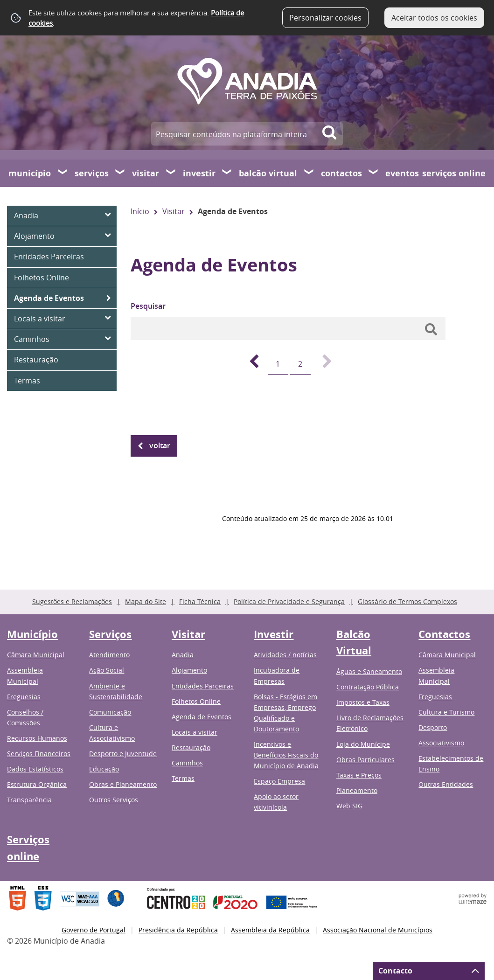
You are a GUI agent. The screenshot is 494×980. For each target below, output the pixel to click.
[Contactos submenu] (374, 173)
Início (140, 211)
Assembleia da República (270, 930)
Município (30, 173)
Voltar (160, 445)
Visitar (146, 173)
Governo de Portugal (94, 930)
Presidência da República (178, 930)
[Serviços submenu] (120, 173)
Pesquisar (148, 306)
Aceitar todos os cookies (434, 18)
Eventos (402, 173)
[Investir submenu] (227, 173)
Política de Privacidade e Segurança (289, 601)
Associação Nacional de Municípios (378, 930)
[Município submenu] (63, 173)
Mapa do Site (146, 601)
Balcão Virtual (268, 173)
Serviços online (454, 173)
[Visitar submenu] (171, 173)
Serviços (92, 173)
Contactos (341, 173)
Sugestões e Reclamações (72, 601)
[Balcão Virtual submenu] (309, 173)
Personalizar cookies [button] (325, 18)
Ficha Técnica (200, 601)
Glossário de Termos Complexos (407, 601)
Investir (199, 173)
